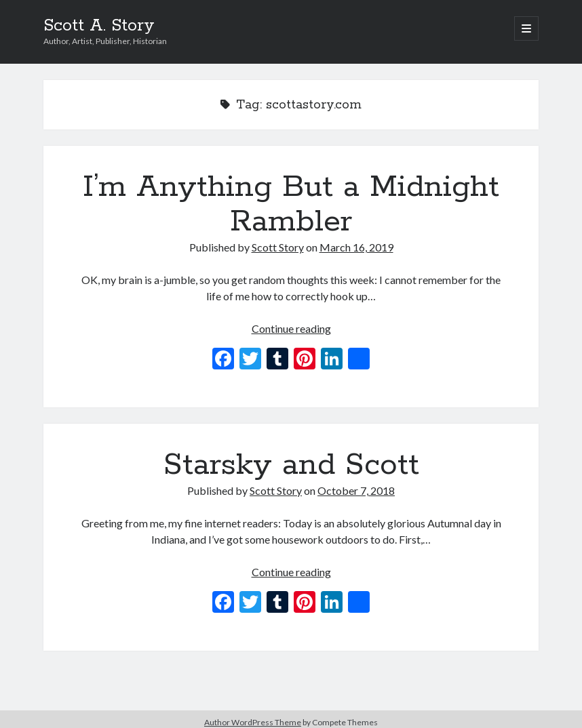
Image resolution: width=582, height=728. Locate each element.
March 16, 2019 (356, 247)
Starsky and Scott (291, 465)
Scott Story (278, 247)
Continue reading (291, 328)
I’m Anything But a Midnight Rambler (291, 204)
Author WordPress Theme (253, 722)
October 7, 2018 (356, 490)
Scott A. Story (99, 26)
